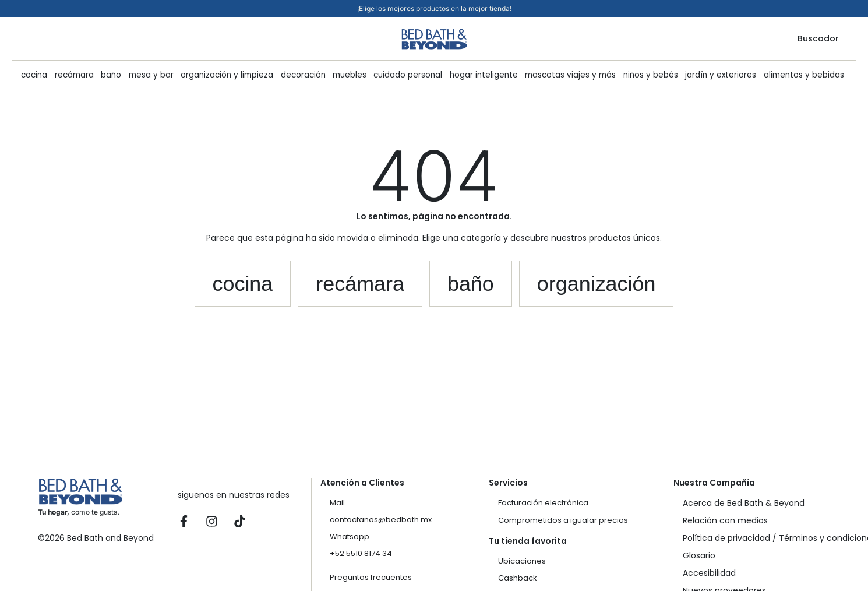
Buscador (818, 38)
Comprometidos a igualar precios (563, 520)
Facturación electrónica (543, 503)
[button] (242, 284)
